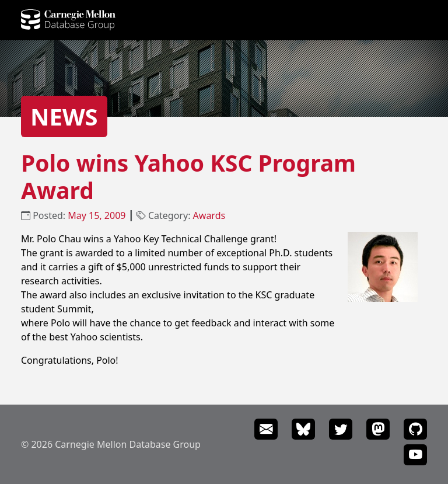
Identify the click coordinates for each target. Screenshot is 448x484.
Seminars (409, 22)
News (332, 22)
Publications (240, 22)
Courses (295, 22)
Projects (185, 22)
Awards (209, 215)
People (143, 22)
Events (366, 22)
